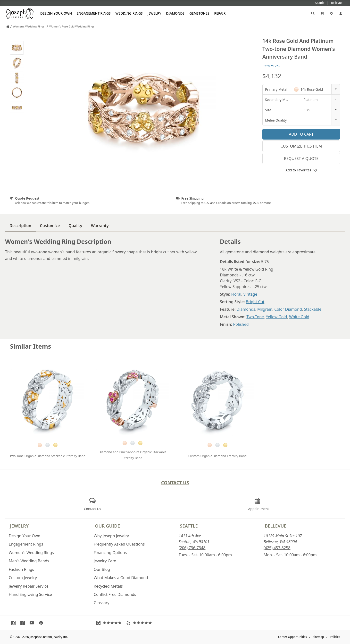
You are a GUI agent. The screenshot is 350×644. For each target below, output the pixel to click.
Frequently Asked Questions (119, 544)
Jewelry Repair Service (29, 586)
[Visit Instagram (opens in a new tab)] (15, 623)
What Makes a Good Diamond (121, 578)
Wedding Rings (129, 13)
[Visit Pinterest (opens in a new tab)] (42, 623)
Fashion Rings (21, 569)
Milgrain (265, 309)
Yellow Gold (277, 317)
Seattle (189, 526)
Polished (241, 324)
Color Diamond (288, 309)
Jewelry (154, 13)
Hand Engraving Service (30, 594)
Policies (335, 637)
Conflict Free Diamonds (115, 594)
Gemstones (199, 13)
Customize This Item (301, 146)
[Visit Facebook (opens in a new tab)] (24, 623)
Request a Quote (301, 159)
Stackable (313, 309)
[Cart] (322, 13)
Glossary (102, 603)
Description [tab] (20, 226)
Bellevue (276, 526)
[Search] (313, 13)
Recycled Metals (108, 586)
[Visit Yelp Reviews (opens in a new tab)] (140, 623)
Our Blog (102, 569)
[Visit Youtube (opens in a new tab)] (33, 623)
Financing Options (110, 553)
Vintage (250, 294)
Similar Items (31, 346)
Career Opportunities (293, 637)
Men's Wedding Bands (29, 561)
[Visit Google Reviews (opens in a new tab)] (110, 623)
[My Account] (341, 13)
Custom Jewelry (23, 578)
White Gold (299, 317)
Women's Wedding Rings (31, 553)
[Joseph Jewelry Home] (8, 26)
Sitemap (318, 637)
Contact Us (175, 482)
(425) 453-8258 (277, 548)
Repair (220, 13)
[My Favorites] (332, 13)
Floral (236, 294)
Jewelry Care (105, 561)
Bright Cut (255, 302)
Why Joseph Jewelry (111, 536)
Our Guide (107, 526)
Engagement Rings (94, 13)
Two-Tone (255, 317)
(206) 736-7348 (192, 548)
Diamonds (175, 13)
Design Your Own (56, 13)
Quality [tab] (75, 226)
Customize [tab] (50, 226)
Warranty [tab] (100, 226)
